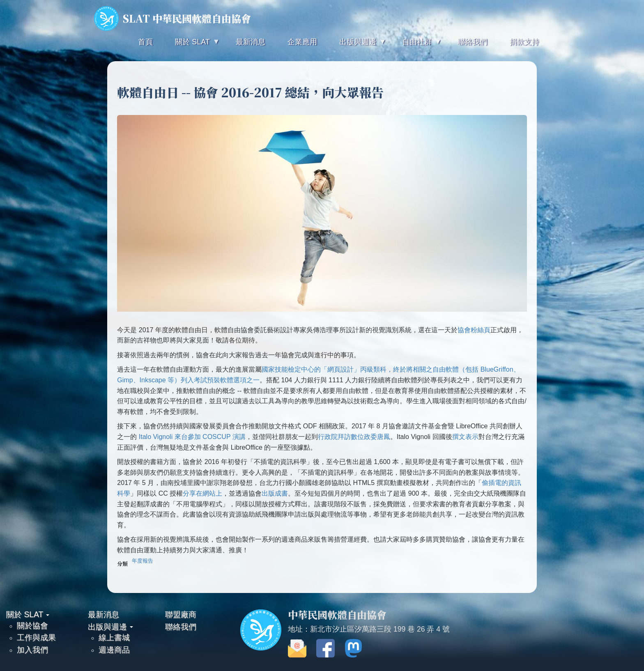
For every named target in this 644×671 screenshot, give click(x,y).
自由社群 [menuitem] (416, 45)
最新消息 (103, 614)
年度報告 (143, 561)
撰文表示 (465, 437)
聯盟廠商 (181, 614)
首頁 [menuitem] (145, 42)
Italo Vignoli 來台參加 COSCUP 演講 (192, 437)
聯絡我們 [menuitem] (472, 42)
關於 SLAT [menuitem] (191, 45)
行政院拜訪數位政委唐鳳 (354, 437)
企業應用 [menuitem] (302, 42)
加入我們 (32, 650)
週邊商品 (114, 650)
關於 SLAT (28, 614)
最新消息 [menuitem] (251, 42)
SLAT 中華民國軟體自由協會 (172, 18)
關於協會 (32, 625)
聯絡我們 (181, 627)
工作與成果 (36, 637)
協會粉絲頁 (474, 330)
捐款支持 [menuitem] (524, 42)
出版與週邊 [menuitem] (357, 45)
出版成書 (275, 493)
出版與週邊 (110, 627)
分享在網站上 (202, 493)
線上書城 (114, 637)
